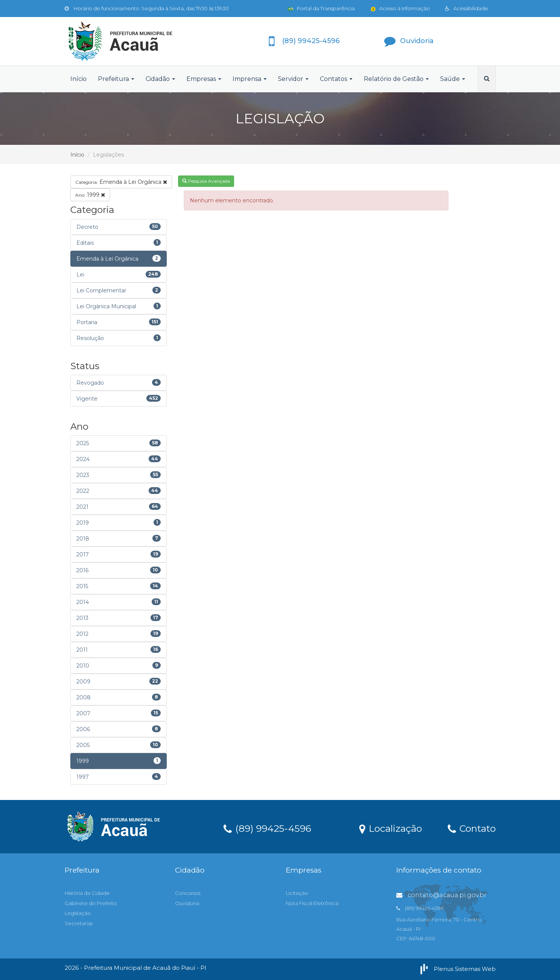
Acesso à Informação (400, 8)
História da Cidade (87, 893)
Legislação (78, 913)
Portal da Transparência (321, 8)
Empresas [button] (204, 79)
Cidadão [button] (160, 79)
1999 (90, 195)
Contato (472, 828)
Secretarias (79, 923)
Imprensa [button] (250, 79)
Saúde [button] (453, 79)
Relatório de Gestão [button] (396, 79)
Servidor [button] (293, 79)
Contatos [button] (336, 79)
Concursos (188, 893)
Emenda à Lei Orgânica (121, 182)
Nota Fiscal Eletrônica (312, 903)
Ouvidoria (187, 903)
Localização (391, 828)
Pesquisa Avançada (206, 181)
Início (78, 79)
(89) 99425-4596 (267, 828)
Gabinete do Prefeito (91, 903)
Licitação (297, 893)
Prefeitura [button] (116, 79)
